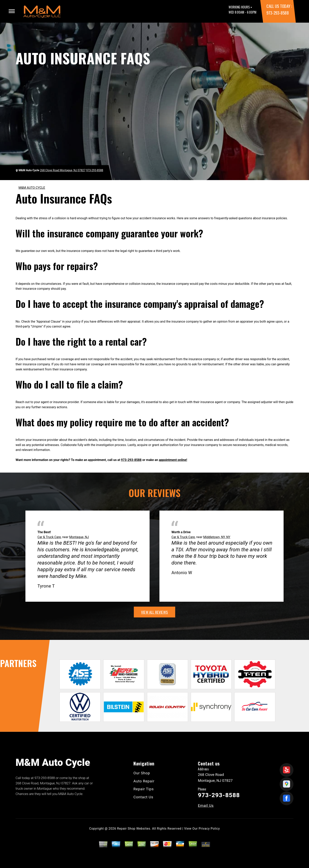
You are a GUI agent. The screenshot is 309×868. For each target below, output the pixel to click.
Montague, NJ (79, 537)
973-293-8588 (278, 13)
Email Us (206, 806)
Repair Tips (144, 789)
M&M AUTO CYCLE (32, 188)
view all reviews (154, 612)
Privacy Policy (209, 829)
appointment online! (173, 460)
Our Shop (142, 773)
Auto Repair (144, 781)
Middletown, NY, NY (217, 537)
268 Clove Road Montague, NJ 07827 (63, 170)
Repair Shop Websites (134, 829)
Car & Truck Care (49, 537)
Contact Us (143, 797)
